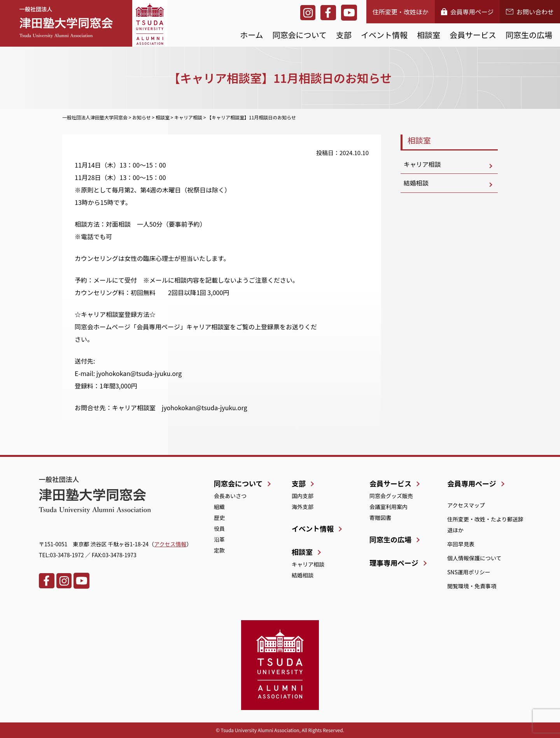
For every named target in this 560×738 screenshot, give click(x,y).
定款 (219, 550)
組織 (219, 507)
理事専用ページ (394, 563)
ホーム (251, 35)
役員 (219, 528)
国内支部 (303, 496)
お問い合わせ (530, 12)
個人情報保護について (474, 558)
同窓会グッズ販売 (391, 496)
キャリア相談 (422, 164)
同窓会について (300, 35)
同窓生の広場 (529, 35)
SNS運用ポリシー (469, 572)
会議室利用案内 (388, 507)
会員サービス (473, 35)
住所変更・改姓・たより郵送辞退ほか (485, 525)
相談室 (429, 35)
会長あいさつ (230, 496)
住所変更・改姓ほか (401, 12)
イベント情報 (384, 35)
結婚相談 (416, 184)
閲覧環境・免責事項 (472, 586)
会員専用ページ (467, 12)
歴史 (219, 518)
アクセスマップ (466, 505)
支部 (344, 35)
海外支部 (303, 507)
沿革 (219, 539)
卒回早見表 (461, 544)
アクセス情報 (170, 544)
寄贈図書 (380, 518)
